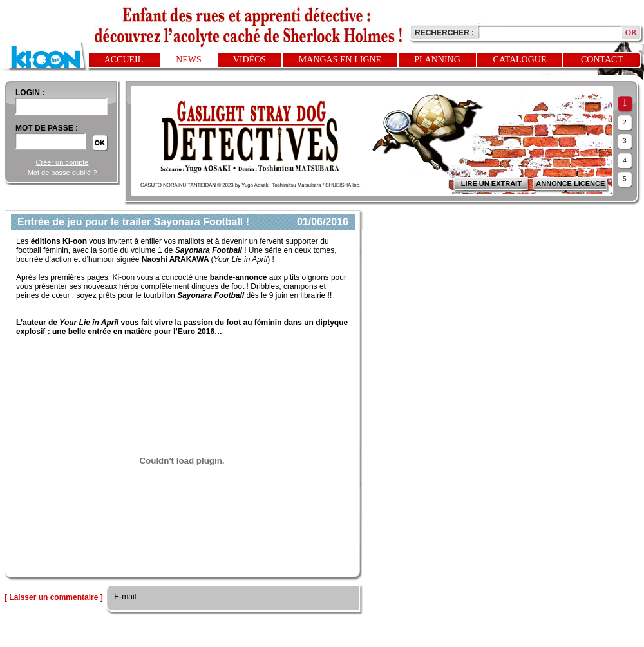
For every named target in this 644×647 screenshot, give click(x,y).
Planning (437, 60)
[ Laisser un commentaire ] (54, 597)
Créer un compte (62, 162)
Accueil (124, 60)
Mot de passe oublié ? (62, 173)
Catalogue (520, 60)
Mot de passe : (47, 128)
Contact (602, 60)
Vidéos (250, 60)
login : (30, 93)
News (189, 60)
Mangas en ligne (340, 60)
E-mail (124, 597)
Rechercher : (444, 33)
